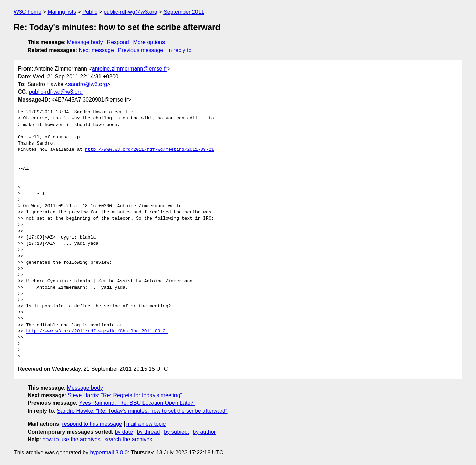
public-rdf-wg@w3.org (130, 12)
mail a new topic (146, 424)
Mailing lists (62, 12)
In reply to (179, 50)
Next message (96, 50)
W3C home (28, 12)
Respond (118, 42)
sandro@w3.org (88, 84)
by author (204, 432)
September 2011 (184, 12)
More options (149, 42)
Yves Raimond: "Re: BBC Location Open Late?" (137, 403)
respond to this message (92, 424)
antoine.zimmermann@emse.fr (130, 69)
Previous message (141, 50)
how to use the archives (72, 439)
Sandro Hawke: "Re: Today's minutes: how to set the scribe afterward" (142, 411)
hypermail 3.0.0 (109, 452)
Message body (85, 42)
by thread (149, 432)
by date (124, 432)
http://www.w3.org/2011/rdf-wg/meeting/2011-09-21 (149, 150)
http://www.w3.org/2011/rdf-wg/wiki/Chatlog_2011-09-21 (97, 331)
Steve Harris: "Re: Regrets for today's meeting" (125, 395)
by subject (176, 432)
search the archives (129, 439)
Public (90, 12)
